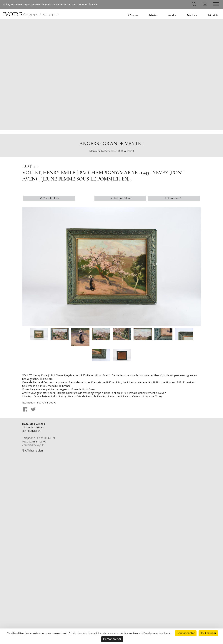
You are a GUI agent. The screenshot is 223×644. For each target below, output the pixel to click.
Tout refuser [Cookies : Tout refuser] (208, 633)
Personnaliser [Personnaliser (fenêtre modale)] (112, 639)
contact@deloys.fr (33, 445)
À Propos (133, 15)
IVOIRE (31, 14)
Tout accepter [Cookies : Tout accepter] (186, 633)
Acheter (153, 15)
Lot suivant (174, 198)
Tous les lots (49, 198)
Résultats (192, 15)
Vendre (172, 15)
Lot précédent (120, 198)
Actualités (213, 15)
